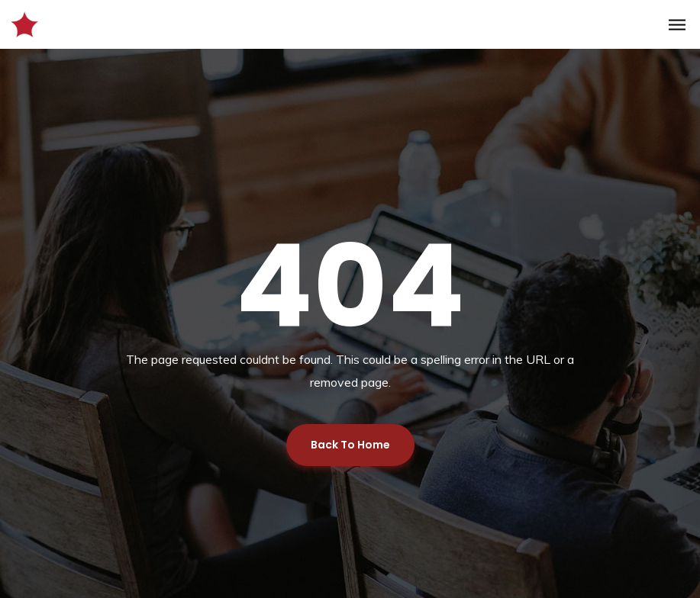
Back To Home (350, 445)
